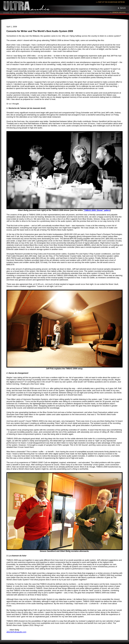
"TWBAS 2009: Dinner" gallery (97, 210)
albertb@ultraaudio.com (16, 632)
